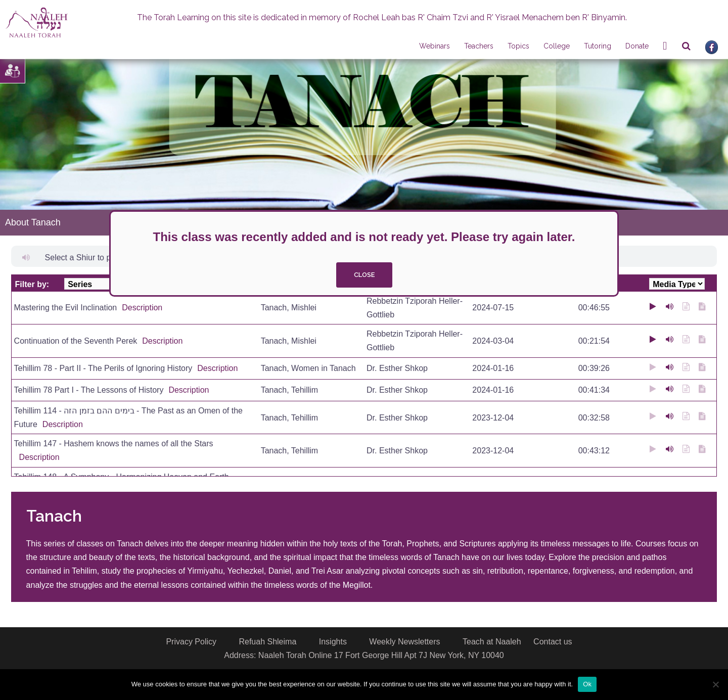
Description (142, 308)
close (364, 275)
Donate (637, 46)
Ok (587, 684)
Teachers (479, 46)
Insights (333, 642)
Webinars (435, 46)
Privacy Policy (191, 642)
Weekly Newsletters (404, 642)
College (557, 46)
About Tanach (33, 222)
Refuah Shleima (267, 642)
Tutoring (598, 46)
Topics (518, 46)
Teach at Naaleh (492, 642)
